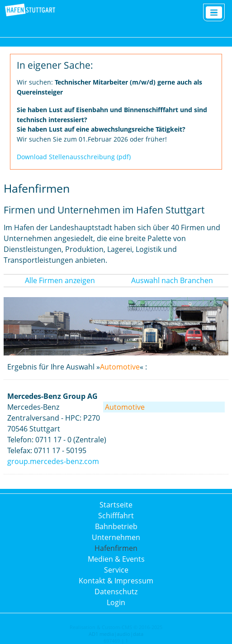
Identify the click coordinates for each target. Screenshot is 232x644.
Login (116, 602)
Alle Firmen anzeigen (60, 280)
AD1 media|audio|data (116, 634)
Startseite (116, 505)
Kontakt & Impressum (116, 581)
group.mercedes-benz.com (53, 461)
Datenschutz (116, 592)
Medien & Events (116, 559)
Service (116, 570)
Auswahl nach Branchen (172, 280)
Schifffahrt (116, 516)
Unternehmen (116, 537)
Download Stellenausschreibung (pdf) (74, 157)
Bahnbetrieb (116, 526)
